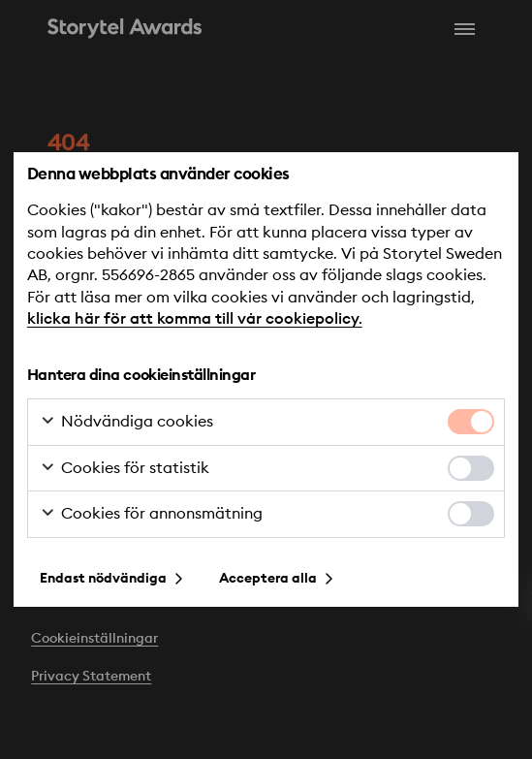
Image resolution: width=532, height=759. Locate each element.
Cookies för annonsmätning (151, 515)
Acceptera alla (268, 579)
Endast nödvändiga (103, 579)
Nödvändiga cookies (126, 423)
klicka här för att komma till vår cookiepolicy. (195, 319)
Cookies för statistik (125, 469)
